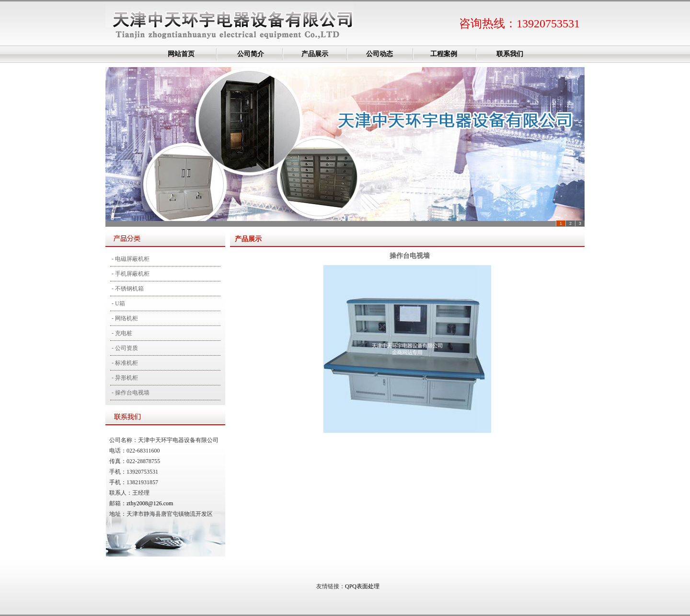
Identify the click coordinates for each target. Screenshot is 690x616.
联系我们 (510, 54)
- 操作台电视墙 (130, 393)
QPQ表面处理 (362, 586)
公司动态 (379, 54)
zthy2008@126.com (150, 503)
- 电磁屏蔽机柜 (130, 259)
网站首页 (181, 54)
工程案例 (444, 54)
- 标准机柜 (124, 363)
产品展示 (315, 54)
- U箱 (118, 303)
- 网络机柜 (124, 318)
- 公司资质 (124, 348)
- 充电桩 (121, 333)
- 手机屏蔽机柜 (130, 274)
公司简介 (251, 54)
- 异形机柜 (124, 378)
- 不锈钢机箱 (127, 289)
